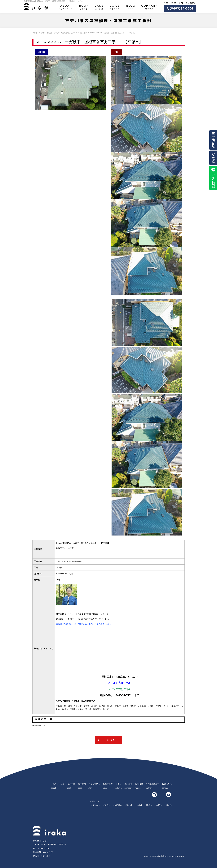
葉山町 (129, 805)
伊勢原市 (118, 805)
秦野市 (159, 805)
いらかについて (66, 7)
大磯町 (139, 805)
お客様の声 (115, 7)
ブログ (131, 7)
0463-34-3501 (44, 848)
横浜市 (149, 805)
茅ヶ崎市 (96, 805)
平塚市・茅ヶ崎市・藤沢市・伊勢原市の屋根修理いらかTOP (55, 33)
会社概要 (149, 7)
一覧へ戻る (109, 740)
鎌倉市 (169, 805)
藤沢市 (107, 805)
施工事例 (99, 7)
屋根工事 (84, 7)
